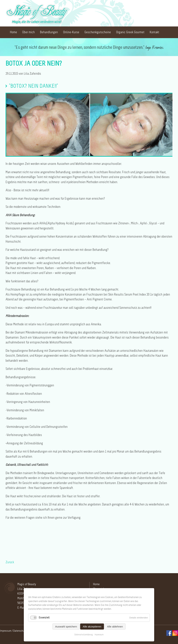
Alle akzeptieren (92, 627)
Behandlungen (49, 32)
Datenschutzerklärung (84, 635)
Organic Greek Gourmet (130, 32)
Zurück (10, 562)
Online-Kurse (71, 32)
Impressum (6, 631)
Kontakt (154, 32)
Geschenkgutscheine (98, 32)
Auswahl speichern (66, 627)
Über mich (29, 32)
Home (13, 32)
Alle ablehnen (115, 627)
